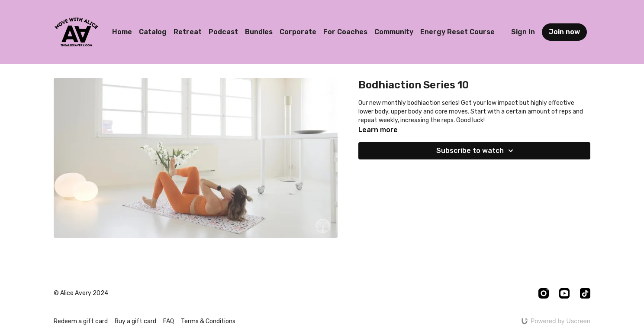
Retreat (188, 32)
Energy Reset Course (457, 32)
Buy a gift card (135, 321)
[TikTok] (585, 293)
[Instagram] (544, 293)
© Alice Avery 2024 (81, 293)
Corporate (298, 32)
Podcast (223, 32)
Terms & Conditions (208, 321)
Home (122, 32)
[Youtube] (564, 293)
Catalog (153, 32)
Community (394, 32)
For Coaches (345, 32)
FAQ (169, 321)
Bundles (259, 32)
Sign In (523, 32)
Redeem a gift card (81, 321)
